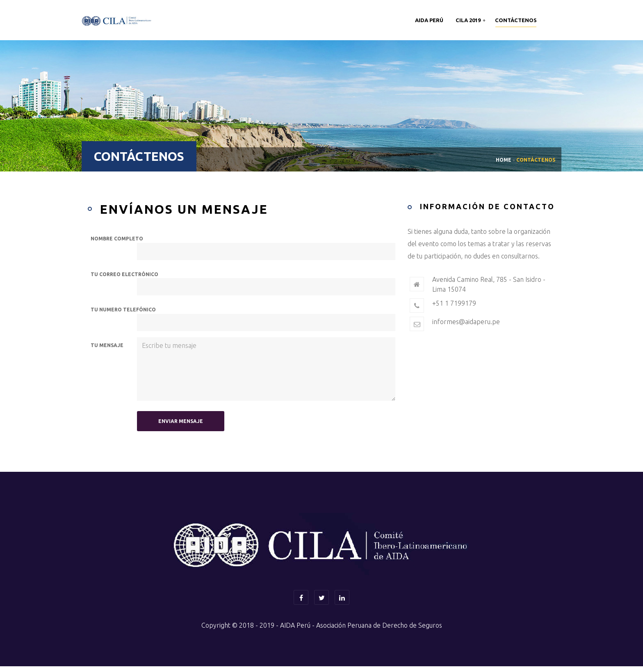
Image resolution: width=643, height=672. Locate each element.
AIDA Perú (429, 20)
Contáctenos (516, 20)
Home (504, 160)
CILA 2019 (469, 20)
